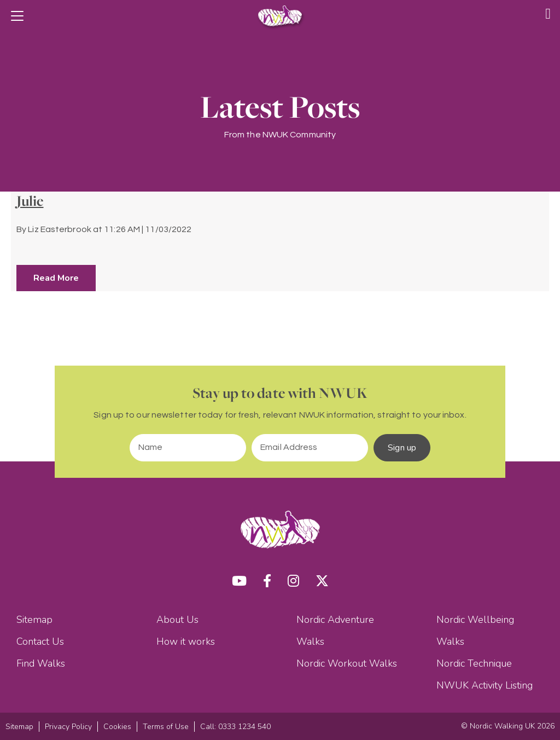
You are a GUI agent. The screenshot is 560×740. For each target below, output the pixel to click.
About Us (177, 620)
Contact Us (40, 641)
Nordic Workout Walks (347, 663)
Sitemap (34, 620)
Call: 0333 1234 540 (235, 727)
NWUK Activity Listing (485, 685)
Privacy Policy (68, 727)
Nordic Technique (474, 663)
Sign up (402, 448)
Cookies (117, 727)
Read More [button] (56, 278)
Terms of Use (166, 727)
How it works (186, 641)
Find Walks (41, 663)
